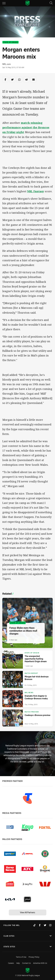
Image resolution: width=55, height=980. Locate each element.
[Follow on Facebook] (40, 925)
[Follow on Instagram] (50, 925)
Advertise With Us (40, 963)
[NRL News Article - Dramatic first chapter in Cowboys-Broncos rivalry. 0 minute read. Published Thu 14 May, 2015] (27, 699)
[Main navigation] (4, 3)
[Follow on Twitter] (45, 925)
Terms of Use (21, 957)
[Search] (51, 3)
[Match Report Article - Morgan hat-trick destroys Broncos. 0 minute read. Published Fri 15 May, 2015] (27, 679)
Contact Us (26, 963)
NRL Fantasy (36, 191)
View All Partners (27, 912)
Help (18, 963)
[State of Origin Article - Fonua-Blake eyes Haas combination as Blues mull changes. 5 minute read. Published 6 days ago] (27, 623)
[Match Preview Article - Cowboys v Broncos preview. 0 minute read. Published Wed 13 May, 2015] (27, 718)
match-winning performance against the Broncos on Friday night (26, 127)
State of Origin (10, 42)
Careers (11, 963)
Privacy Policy (34, 957)
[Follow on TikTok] (34, 925)
